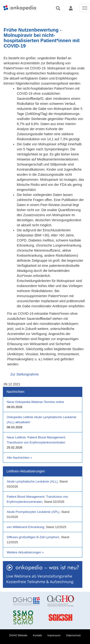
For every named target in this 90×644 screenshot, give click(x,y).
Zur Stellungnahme (24, 374)
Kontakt (37, 635)
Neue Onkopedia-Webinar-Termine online (35, 402)
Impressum (54, 635)
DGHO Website (18, 635)
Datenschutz (74, 635)
